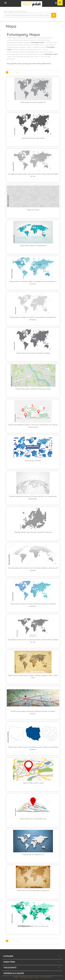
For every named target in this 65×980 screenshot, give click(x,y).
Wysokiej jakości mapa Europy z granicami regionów (33, 532)
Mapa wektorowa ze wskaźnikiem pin (33, 819)
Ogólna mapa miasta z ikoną (33, 783)
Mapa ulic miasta (33, 210)
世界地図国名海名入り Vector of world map (33, 926)
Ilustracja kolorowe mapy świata (33, 138)
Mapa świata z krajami (33, 461)
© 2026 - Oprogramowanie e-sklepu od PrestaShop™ (32, 977)
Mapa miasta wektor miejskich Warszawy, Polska (33, 389)
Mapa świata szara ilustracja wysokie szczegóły (33, 353)
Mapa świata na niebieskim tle (33, 855)
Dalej (18, 72)
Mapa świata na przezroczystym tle (33, 102)
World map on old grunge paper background (33, 890)
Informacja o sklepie (14, 973)
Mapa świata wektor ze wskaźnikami (33, 246)
